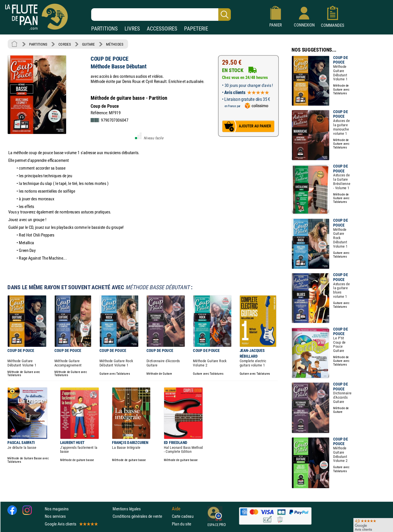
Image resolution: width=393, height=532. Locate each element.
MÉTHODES (115, 44)
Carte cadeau (183, 516)
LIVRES (132, 29)
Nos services (55, 516)
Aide (176, 509)
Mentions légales (127, 509)
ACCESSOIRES (162, 29)
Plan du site (182, 524)
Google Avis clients (71, 524)
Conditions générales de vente (141, 516)
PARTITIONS (104, 29)
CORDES (65, 44)
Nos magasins (57, 509)
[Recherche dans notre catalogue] (161, 15)
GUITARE (88, 44)
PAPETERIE (196, 29)
